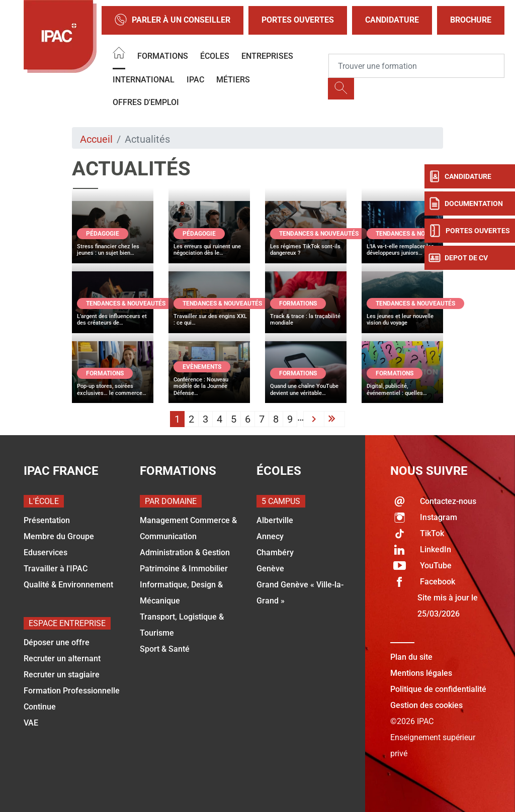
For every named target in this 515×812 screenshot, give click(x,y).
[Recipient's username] (416, 66)
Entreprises (267, 56)
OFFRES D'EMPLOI (146, 102)
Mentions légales (421, 673)
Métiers (233, 80)
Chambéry (275, 552)
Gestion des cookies (426, 705)
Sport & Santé (165, 649)
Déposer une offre (57, 642)
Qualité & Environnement (68, 585)
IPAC (195, 80)
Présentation (47, 520)
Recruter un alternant (62, 658)
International (144, 80)
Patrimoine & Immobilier (184, 569)
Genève (270, 569)
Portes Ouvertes (298, 20)
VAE (31, 723)
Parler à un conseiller (173, 20)
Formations (163, 56)
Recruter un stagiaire (62, 675)
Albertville (275, 520)
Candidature (392, 20)
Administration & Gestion (185, 552)
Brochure (471, 20)
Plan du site (411, 657)
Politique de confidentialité (438, 689)
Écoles (215, 56)
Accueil (96, 139)
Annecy (270, 536)
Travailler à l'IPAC (56, 569)
